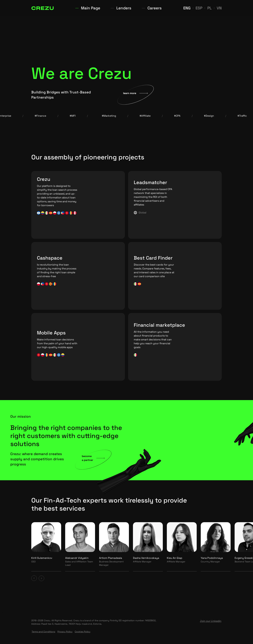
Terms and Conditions (43, 632)
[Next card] (41, 578)
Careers (146, 8)
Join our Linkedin (211, 621)
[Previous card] (34, 578)
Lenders (127, 8)
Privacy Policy (65, 632)
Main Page (106, 8)
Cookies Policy (83, 632)
